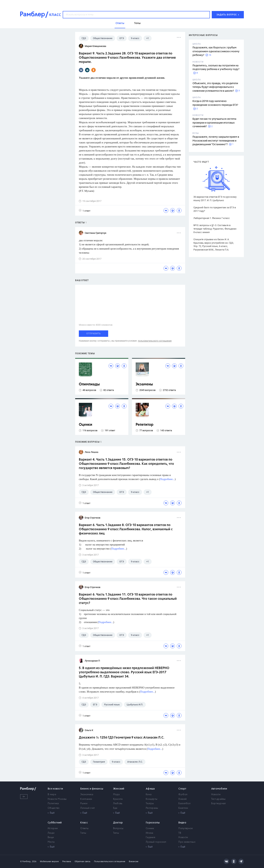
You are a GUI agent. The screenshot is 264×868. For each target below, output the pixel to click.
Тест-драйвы (218, 799)
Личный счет (88, 808)
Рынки (84, 804)
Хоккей (183, 799)
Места (51, 842)
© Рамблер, (26, 861)
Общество (54, 808)
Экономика (87, 795)
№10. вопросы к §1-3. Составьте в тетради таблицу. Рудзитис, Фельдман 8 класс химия (215, 229)
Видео (182, 823)
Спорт (182, 789)
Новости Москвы (57, 799)
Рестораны (152, 808)
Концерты (152, 799)
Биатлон (183, 808)
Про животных (187, 842)
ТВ (180, 833)
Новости (216, 795)
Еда (115, 808)
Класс (84, 823)
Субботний (55, 823)
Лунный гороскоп (156, 842)
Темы (83, 833)
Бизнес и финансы (92, 789)
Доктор (118, 823)
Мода (116, 795)
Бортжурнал (219, 804)
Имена (150, 833)
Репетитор (145, 425)
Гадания (150, 837)
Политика (53, 804)
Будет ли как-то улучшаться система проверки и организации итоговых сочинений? (214, 123)
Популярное (186, 828)
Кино (149, 795)
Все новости (55, 789)
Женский (119, 789)
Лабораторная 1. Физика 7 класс (212, 218)
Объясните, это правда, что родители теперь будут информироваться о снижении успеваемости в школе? (215, 87)
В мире (52, 795)
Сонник (150, 828)
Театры (150, 804)
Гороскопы (153, 823)
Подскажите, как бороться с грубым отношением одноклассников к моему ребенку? (216, 51)
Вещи (51, 837)
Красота (118, 799)
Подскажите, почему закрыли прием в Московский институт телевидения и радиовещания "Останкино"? (216, 141)
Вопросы (118, 828)
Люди (51, 833)
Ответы (84, 828)
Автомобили (219, 789)
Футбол (183, 795)
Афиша (150, 789)
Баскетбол (184, 804)
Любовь (118, 804)
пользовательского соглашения (155, 341)
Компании (86, 799)
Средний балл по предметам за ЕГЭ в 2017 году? (215, 209)
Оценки (86, 425)
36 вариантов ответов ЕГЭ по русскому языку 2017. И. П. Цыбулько (215, 199)
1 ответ (85, 211)
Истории (53, 828)
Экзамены (144, 384)
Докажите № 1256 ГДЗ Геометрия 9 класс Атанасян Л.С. (122, 738)
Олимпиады (89, 384)
